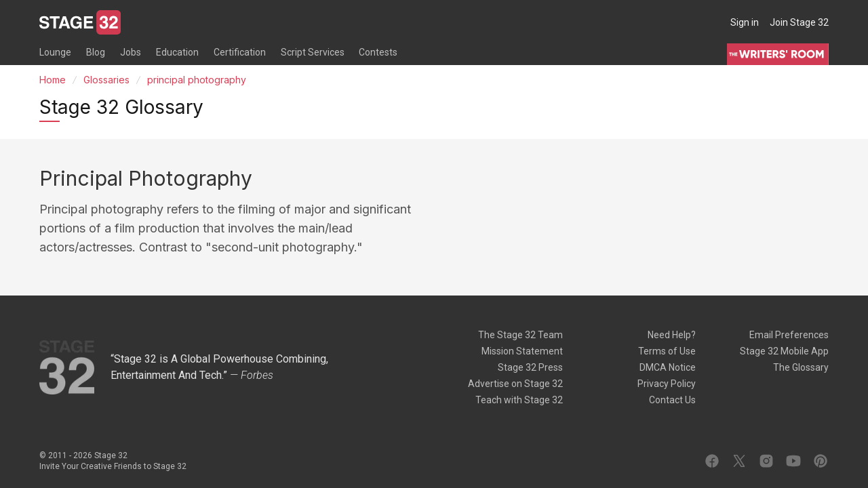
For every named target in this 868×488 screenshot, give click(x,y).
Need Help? (672, 335)
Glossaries (106, 80)
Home (53, 80)
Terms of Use (667, 351)
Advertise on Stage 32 (515, 384)
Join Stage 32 (799, 22)
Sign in (745, 22)
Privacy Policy (667, 384)
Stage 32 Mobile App (784, 351)
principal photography (197, 80)
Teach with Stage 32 (519, 400)
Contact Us (672, 400)
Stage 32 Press (530, 367)
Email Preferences (789, 335)
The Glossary (801, 367)
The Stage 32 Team (520, 335)
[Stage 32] (80, 22)
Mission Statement (522, 351)
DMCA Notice (668, 367)
